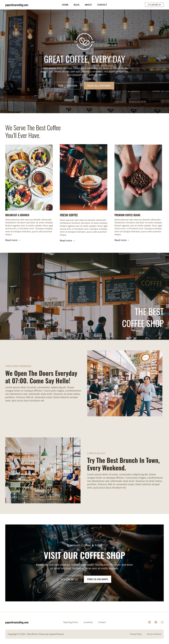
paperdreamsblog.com (17, 5)
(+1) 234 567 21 (154, 5)
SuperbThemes (56, 634)
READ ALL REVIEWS (99, 86)
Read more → (13, 240)
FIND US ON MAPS (98, 579)
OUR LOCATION (68, 86)
